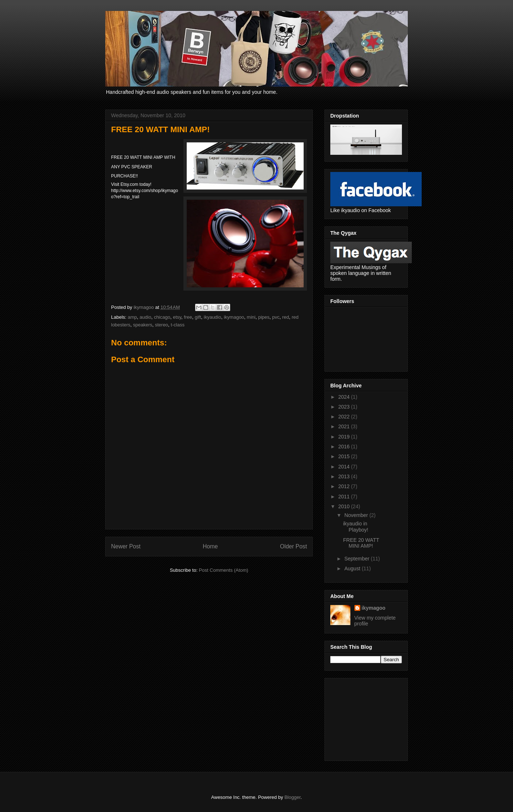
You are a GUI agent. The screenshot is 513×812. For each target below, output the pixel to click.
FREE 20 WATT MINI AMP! (361, 543)
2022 (345, 417)
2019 (345, 437)
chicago (162, 317)
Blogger (292, 797)
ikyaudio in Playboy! (356, 527)
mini (251, 317)
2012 (345, 486)
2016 (345, 447)
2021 (345, 426)
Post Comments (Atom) (223, 570)
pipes (264, 317)
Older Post (293, 546)
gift (198, 317)
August (353, 568)
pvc (276, 317)
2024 (345, 397)
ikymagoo (234, 317)
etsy (177, 317)
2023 (345, 407)
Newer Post (126, 546)
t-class (178, 325)
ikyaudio (213, 317)
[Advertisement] (367, 717)
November (357, 515)
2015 (345, 456)
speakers (143, 325)
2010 (345, 506)
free (188, 317)
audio (145, 317)
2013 (345, 476)
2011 (345, 497)
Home (210, 546)
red (286, 317)
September (357, 559)
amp (132, 317)
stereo (161, 325)
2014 (345, 467)
